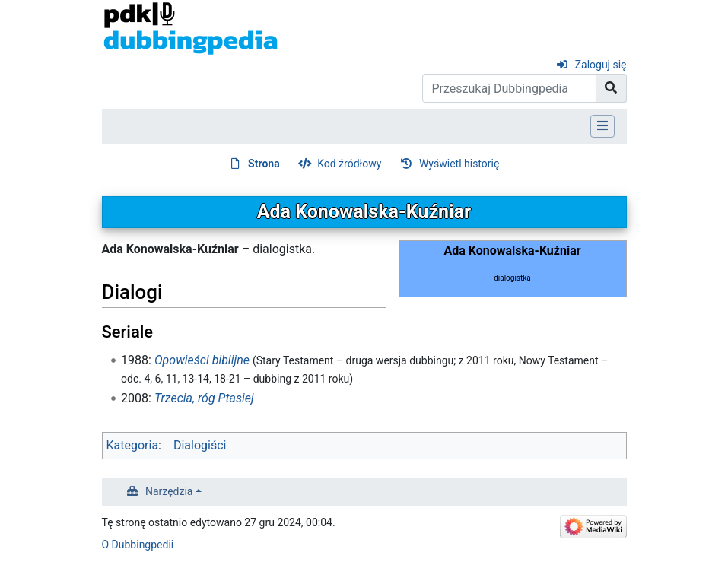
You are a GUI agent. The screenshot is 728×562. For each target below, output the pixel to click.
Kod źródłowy (349, 164)
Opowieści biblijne (202, 360)
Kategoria (133, 445)
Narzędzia (169, 491)
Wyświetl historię (459, 164)
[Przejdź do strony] (611, 88)
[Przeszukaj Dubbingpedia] (509, 88)
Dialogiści (200, 445)
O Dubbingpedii (138, 545)
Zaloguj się (601, 65)
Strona (264, 164)
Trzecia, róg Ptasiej (204, 398)
